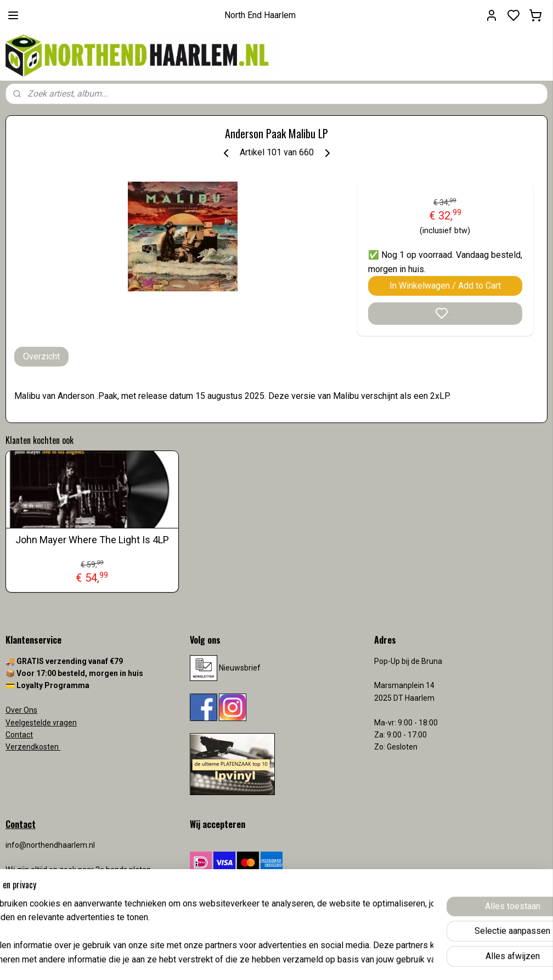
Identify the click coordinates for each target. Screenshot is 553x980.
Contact (19, 735)
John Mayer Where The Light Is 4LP (92, 540)
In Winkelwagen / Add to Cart (445, 286)
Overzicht (41, 356)
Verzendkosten (33, 747)
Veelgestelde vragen (41, 723)
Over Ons (21, 710)
